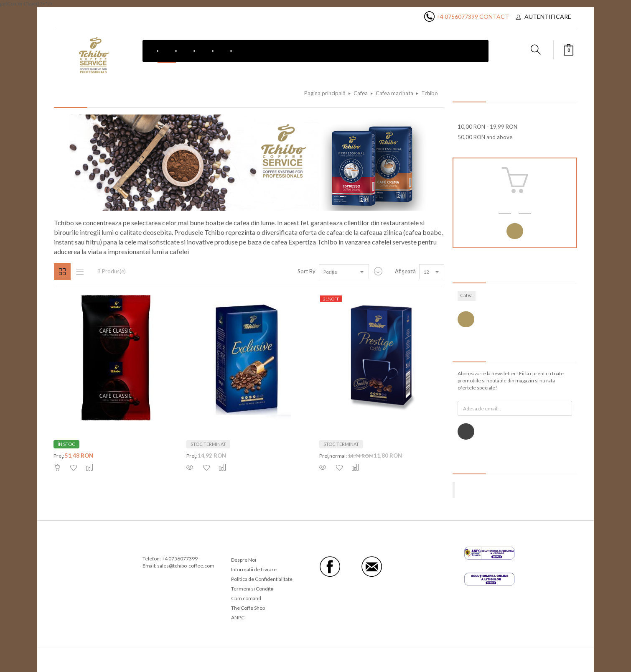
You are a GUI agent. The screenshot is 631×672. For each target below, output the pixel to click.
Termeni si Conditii (252, 589)
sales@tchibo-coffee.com (186, 566)
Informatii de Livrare (254, 569)
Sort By (307, 271)
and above (485, 137)
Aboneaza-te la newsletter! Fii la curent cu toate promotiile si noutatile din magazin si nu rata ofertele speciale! (511, 381)
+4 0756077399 (457, 17)
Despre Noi (244, 560)
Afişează (405, 271)
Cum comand (246, 598)
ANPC (238, 617)
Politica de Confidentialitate (262, 579)
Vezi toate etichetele (466, 319)
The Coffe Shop (248, 608)
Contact (494, 17)
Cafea (467, 295)
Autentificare (548, 17)
